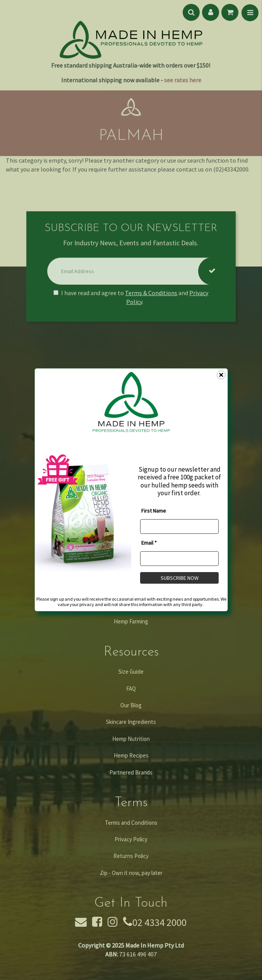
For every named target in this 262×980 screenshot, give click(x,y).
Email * (149, 543)
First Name (154, 511)
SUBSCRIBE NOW (179, 578)
